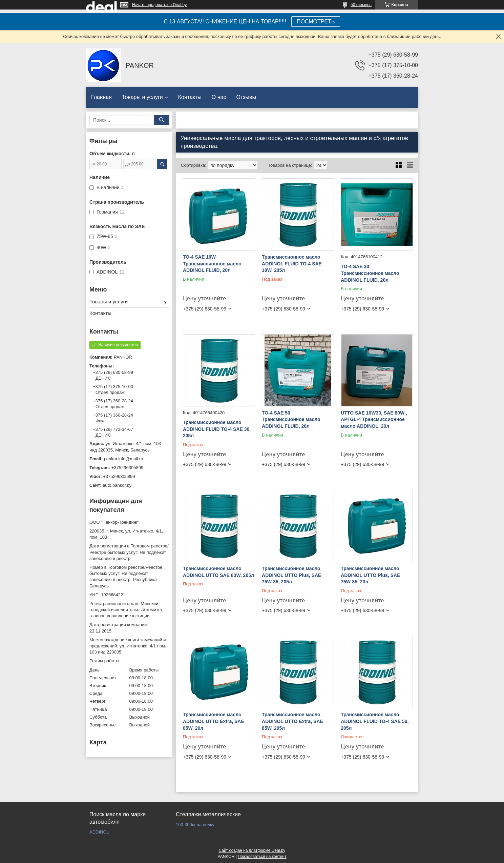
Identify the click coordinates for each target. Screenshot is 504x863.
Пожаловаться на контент (262, 857)
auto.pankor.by (117, 485)
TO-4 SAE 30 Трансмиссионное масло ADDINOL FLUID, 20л (370, 273)
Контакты (190, 97)
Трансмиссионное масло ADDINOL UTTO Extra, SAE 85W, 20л (214, 721)
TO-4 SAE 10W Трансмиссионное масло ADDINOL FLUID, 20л (212, 264)
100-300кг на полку (195, 825)
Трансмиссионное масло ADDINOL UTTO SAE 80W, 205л (218, 572)
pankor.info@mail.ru (124, 459)
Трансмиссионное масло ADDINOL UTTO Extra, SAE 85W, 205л (292, 721)
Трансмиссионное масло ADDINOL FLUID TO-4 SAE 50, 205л (375, 721)
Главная (101, 97)
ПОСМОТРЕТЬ (316, 22)
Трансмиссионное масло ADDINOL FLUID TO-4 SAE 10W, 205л (292, 264)
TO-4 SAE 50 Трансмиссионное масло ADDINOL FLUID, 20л (291, 419)
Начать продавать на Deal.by (159, 5)
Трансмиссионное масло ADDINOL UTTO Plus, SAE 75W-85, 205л (291, 575)
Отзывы (246, 97)
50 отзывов (361, 5)
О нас (219, 97)
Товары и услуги (142, 97)
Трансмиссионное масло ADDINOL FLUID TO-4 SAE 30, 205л (217, 429)
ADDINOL (99, 832)
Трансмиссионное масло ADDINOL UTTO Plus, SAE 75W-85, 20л (370, 575)
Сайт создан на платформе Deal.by (252, 850)
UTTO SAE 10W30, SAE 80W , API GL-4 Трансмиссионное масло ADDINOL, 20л (374, 419)
